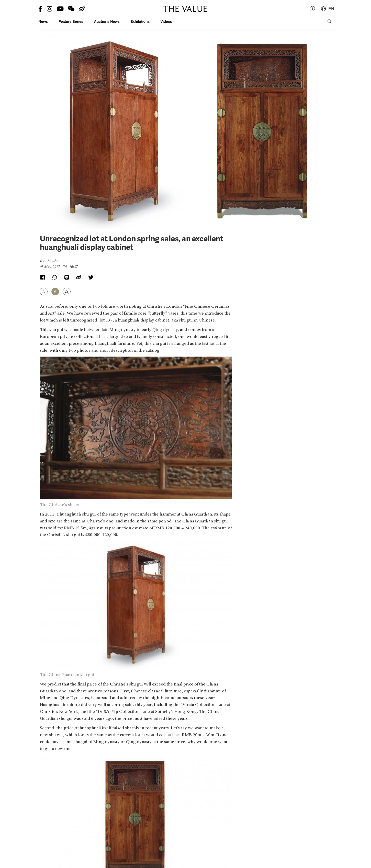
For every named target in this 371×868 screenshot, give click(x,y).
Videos (166, 22)
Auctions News (107, 22)
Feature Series (71, 22)
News (43, 22)
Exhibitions (140, 22)
